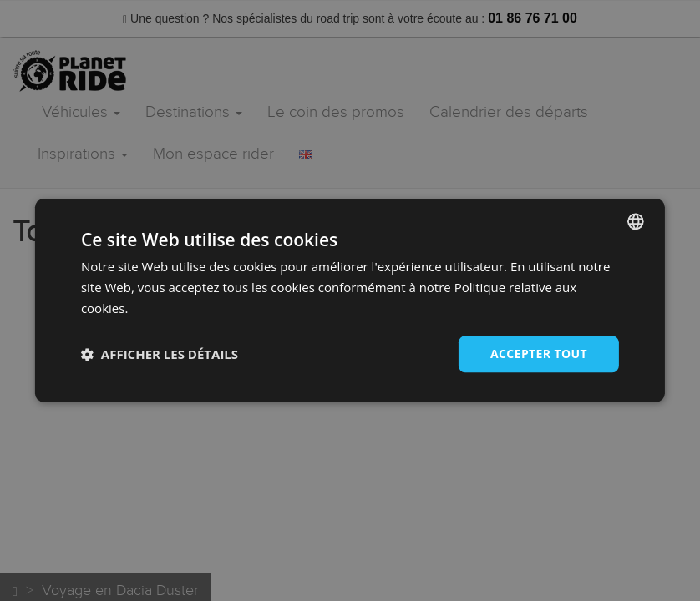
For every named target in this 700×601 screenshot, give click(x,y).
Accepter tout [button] (539, 354)
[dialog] (350, 300)
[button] (160, 354)
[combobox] (636, 221)
